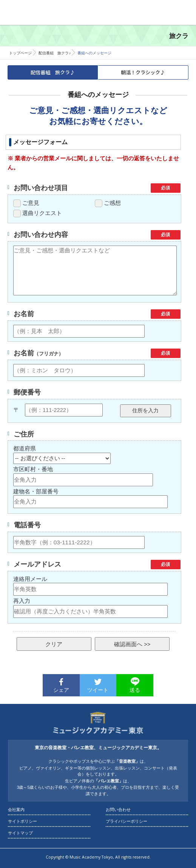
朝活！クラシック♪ (143, 72)
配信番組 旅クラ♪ (55, 53)
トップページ (20, 53)
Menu (184, 12)
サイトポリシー (22, 821)
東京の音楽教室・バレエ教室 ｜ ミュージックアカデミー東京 (38, 11)
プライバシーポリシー (127, 821)
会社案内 (16, 810)
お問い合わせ (118, 810)
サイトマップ (20, 833)
